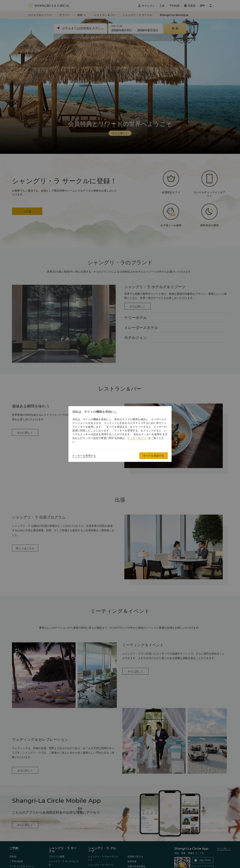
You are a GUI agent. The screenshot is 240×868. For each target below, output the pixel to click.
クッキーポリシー (138, 438)
